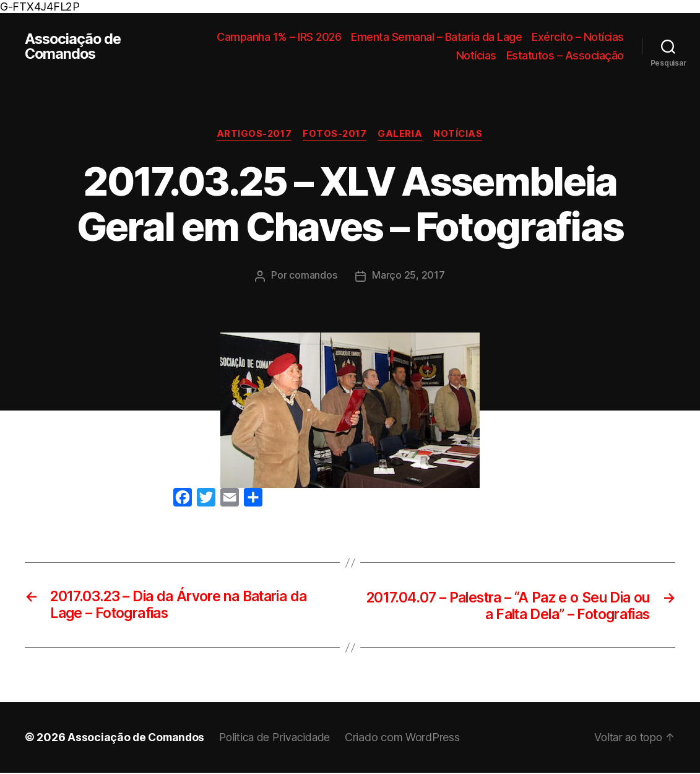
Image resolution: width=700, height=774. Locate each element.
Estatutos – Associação (565, 55)
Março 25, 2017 (408, 276)
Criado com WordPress (409, 739)
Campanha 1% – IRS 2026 (279, 37)
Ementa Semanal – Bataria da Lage (436, 37)
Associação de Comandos (74, 46)
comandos (313, 276)
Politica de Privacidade (279, 739)
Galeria (402, 134)
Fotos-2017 (335, 134)
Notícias (476, 55)
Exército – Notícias (578, 37)
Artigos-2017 (252, 134)
